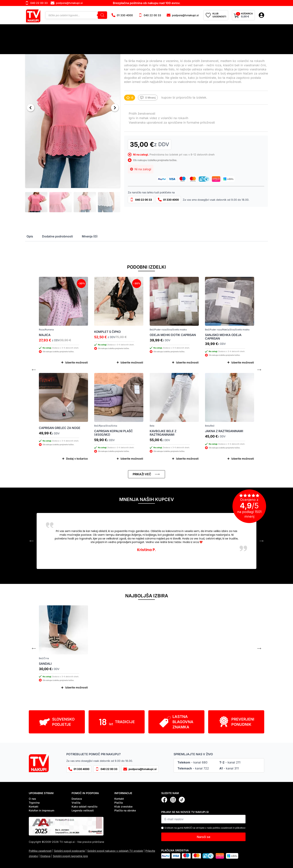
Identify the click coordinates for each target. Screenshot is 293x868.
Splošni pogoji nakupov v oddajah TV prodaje (115, 851)
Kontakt (34, 806)
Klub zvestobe (123, 806)
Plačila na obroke (125, 810)
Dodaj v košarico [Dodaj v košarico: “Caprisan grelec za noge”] (77, 459)
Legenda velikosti (83, 810)
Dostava (77, 799)
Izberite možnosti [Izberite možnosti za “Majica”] (77, 362)
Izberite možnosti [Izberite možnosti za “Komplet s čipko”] (132, 362)
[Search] (102, 15)
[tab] (30, 236)
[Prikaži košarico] (243, 15)
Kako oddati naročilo (84, 806)
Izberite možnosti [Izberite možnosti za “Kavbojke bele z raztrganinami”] (187, 459)
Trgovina (34, 803)
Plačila (119, 803)
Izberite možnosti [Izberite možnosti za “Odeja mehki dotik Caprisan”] (187, 362)
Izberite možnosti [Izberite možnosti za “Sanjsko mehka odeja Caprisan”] (243, 362)
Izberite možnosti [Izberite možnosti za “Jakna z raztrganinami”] (243, 459)
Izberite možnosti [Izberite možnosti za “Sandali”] (77, 687)
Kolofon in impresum (41, 810)
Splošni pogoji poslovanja (69, 851)
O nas (32, 799)
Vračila (76, 803)
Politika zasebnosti (40, 851)
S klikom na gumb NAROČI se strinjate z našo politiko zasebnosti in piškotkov (205, 828)
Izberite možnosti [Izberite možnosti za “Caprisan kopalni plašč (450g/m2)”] (132, 459)
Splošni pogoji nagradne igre (70, 856)
